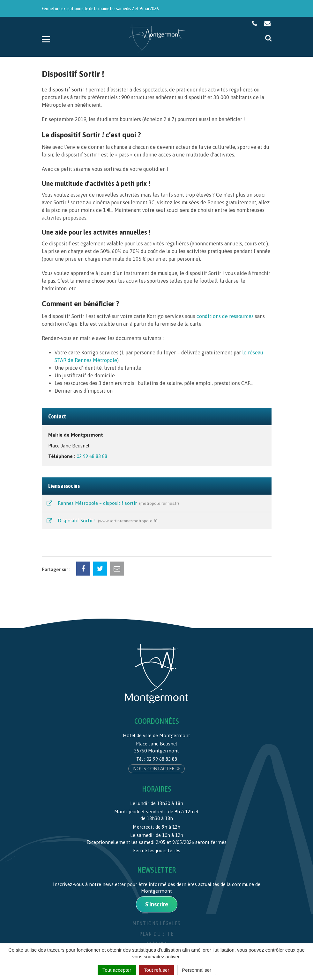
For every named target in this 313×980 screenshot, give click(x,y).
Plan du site (156, 934)
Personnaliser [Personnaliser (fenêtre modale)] (197, 970)
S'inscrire (157, 904)
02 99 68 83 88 (92, 456)
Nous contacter (156, 769)
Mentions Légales (156, 923)
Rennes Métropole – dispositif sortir (112, 504)
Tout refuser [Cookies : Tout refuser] (156, 970)
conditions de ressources (225, 316)
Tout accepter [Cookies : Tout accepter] (117, 970)
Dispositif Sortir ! (102, 521)
